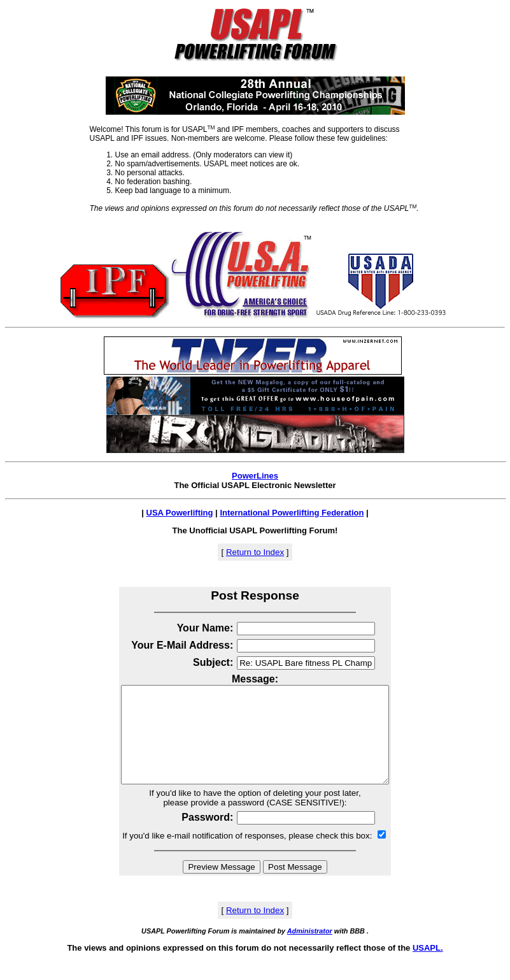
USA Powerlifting (180, 513)
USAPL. (428, 967)
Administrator (310, 950)
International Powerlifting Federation (292, 513)
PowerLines (255, 476)
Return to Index (255, 552)
